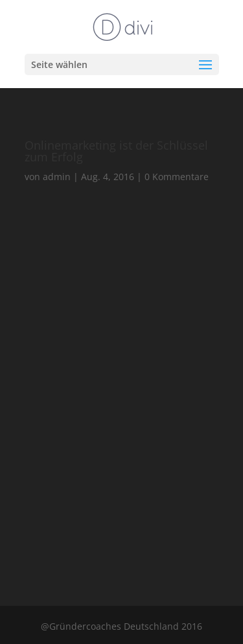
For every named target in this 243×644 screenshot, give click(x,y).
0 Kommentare (177, 177)
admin (57, 177)
